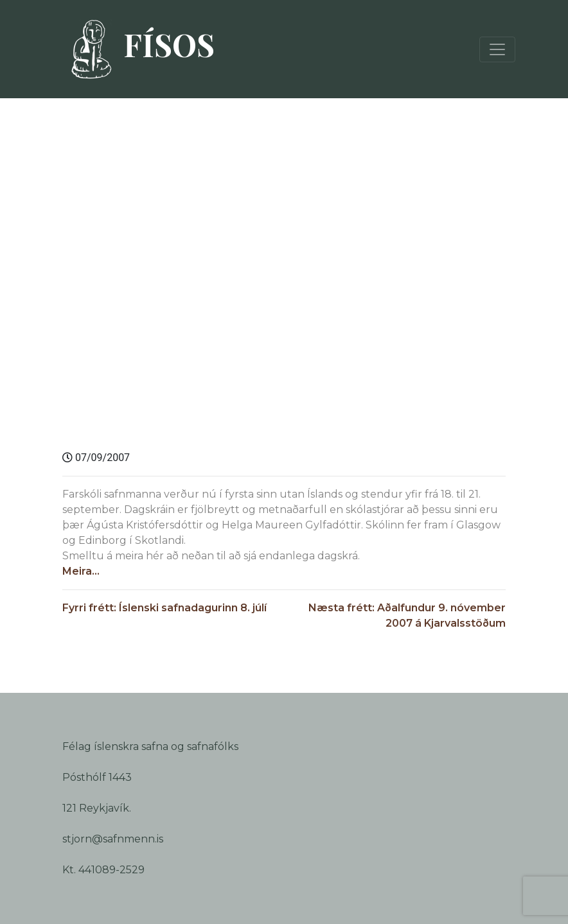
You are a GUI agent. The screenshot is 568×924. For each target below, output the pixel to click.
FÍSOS (137, 49)
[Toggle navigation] (497, 49)
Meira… (81, 571)
